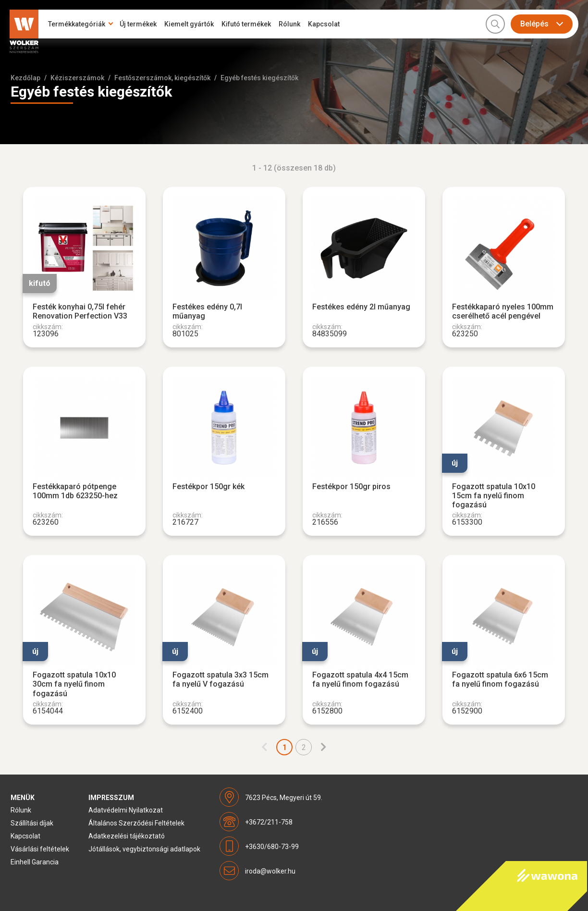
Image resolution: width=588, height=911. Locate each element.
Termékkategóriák (77, 24)
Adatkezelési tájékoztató (127, 836)
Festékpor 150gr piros (351, 486)
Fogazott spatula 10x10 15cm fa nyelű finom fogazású (494, 496)
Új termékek (138, 24)
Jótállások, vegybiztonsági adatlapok (144, 849)
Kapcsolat (324, 24)
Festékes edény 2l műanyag (361, 307)
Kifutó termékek (246, 24)
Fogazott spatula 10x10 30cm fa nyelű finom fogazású (74, 684)
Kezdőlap (25, 78)
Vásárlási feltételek (40, 849)
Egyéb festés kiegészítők (259, 78)
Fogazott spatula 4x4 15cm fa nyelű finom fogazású (360, 679)
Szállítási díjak (32, 823)
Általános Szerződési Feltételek (136, 823)
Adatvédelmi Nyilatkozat (126, 810)
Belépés (534, 24)
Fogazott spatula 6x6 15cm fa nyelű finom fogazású (500, 679)
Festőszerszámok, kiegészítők (162, 78)
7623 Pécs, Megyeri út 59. (284, 798)
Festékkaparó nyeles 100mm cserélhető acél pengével (503, 311)
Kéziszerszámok (77, 78)
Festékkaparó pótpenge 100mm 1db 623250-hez (75, 491)
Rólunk (289, 24)
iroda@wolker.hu (270, 871)
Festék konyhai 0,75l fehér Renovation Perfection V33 (80, 311)
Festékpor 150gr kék (208, 486)
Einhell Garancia (35, 862)
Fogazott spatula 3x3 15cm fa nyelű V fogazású (220, 679)
